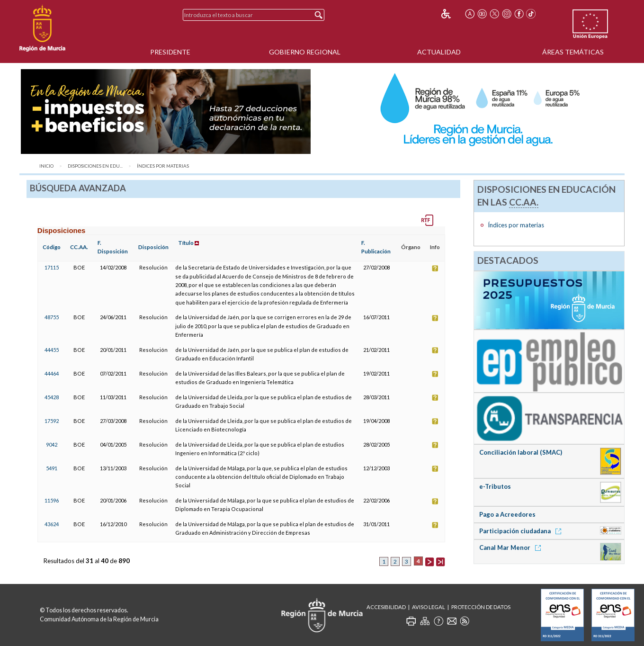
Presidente (170, 52)
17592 (52, 421)
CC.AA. (79, 247)
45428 (52, 397)
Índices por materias (163, 166)
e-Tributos (495, 486)
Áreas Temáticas (573, 52)
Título (186, 243)
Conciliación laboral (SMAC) (521, 452)
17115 (52, 267)
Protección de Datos (481, 607)
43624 (52, 524)
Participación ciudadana (522, 531)
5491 (52, 468)
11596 (52, 500)
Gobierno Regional (305, 52)
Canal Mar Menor (512, 547)
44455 (52, 350)
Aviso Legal (429, 607)
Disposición (153, 247)
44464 (52, 373)
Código (52, 247)
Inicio (46, 166)
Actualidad (439, 52)
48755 (52, 317)
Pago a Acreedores (507, 514)
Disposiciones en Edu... (95, 166)
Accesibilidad (386, 607)
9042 (52, 444)
